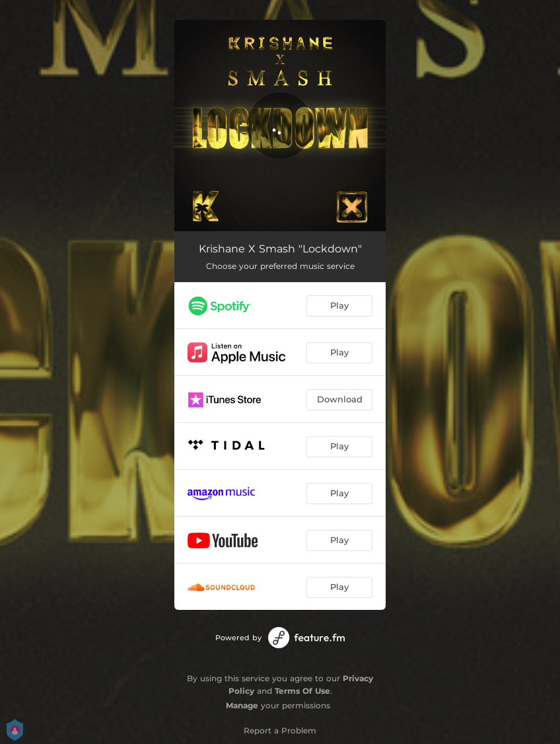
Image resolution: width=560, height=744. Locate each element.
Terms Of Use (302, 691)
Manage (242, 705)
